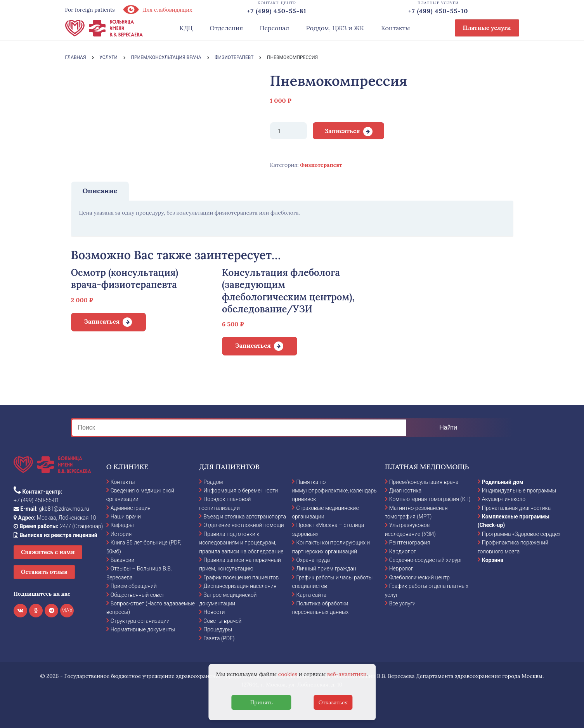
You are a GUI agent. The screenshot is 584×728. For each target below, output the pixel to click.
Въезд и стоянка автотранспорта (245, 517)
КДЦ (186, 28)
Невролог (401, 569)
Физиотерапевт (321, 165)
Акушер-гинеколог (505, 499)
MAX (67, 610)
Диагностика (406, 491)
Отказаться (333, 702)
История (121, 534)
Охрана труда (313, 560)
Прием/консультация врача (424, 482)
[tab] (100, 191)
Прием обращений (134, 586)
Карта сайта (311, 595)
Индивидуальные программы (519, 491)
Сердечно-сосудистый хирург (426, 560)
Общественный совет (138, 595)
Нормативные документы (143, 629)
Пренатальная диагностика (516, 508)
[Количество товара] (289, 131)
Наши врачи (126, 517)
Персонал (275, 28)
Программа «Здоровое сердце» (521, 534)
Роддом (213, 482)
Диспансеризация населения (240, 586)
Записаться (342, 131)
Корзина (493, 560)
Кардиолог (403, 551)
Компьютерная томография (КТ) (430, 499)
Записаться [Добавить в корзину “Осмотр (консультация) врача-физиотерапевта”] (102, 321)
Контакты (396, 28)
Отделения (226, 28)
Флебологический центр (419, 577)
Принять (262, 702)
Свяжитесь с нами (48, 552)
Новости (214, 612)
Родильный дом (503, 482)
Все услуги (403, 603)
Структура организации (140, 621)
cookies (288, 674)
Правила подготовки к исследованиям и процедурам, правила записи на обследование (241, 543)
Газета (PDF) (219, 638)
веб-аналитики (347, 674)
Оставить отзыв (44, 572)
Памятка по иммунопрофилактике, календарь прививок (334, 491)
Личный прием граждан (326, 569)
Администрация (131, 508)
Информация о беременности (241, 491)
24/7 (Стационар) (58, 526)
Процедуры (218, 629)
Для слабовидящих (158, 10)
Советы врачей (222, 621)
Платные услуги (487, 28)
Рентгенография (410, 543)
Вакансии (123, 560)
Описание (100, 191)
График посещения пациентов (241, 577)
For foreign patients (90, 10)
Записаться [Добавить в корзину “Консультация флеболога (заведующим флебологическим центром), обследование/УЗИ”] (253, 345)
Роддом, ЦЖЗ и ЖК (335, 28)
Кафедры (122, 525)
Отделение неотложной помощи (243, 525)
